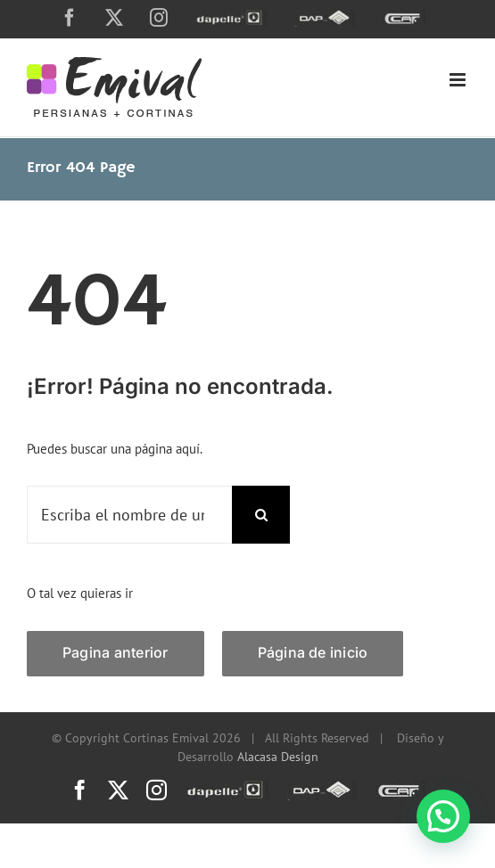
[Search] (261, 515)
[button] (443, 816)
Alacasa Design (278, 757)
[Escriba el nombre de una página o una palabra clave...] (129, 515)
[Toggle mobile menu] (459, 80)
